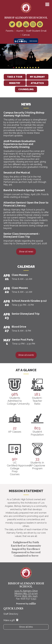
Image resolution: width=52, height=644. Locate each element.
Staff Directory (11, 614)
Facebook (19, 25)
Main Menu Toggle (47, 4)
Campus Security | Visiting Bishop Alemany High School (24, 114)
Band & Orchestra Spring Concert (24, 190)
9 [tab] (36, 67)
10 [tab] (39, 67)
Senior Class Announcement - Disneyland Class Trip (22, 235)
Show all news (26, 252)
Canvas (26, 35)
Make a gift (11, 620)
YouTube (26, 25)
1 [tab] (14, 67)
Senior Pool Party (23, 340)
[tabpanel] (26, 56)
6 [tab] (27, 67)
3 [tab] (19, 67)
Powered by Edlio (26, 604)
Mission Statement (26, 491)
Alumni (20, 31)
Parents (10, 31)
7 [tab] (30, 67)
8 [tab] (33, 67)
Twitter (12, 25)
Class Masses (20, 275)
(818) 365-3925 (30, 596)
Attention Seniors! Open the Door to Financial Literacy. (26, 204)
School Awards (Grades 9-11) (29, 301)
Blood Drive (19, 327)
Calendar (26, 267)
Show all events (26, 355)
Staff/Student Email (36, 31)
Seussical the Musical (17, 173)
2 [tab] (16, 67)
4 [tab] (22, 67)
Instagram (33, 25)
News (26, 104)
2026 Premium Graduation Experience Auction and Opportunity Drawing (19, 144)
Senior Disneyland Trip (26, 314)
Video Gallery (40, 25)
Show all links (26, 627)
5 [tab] (25, 67)
